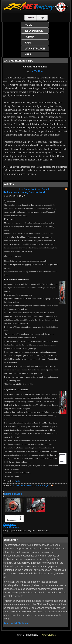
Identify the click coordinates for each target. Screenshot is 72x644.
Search (46, 189)
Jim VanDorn (37, 71)
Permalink (27, 486)
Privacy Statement (49, 635)
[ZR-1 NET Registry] (36, 12)
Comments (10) (42, 486)
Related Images (13, 494)
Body (17, 481)
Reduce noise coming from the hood (24, 192)
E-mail (16, 486)
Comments (10, 524)
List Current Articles (30, 189)
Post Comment (12, 527)
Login (42, 18)
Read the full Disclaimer (16, 623)
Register (30, 18)
